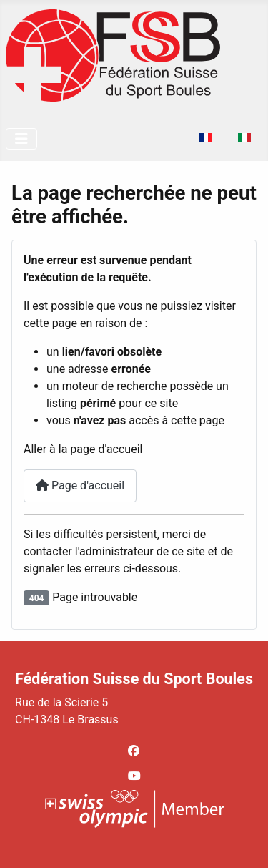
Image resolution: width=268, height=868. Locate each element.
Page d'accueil (80, 486)
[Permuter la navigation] (21, 139)
